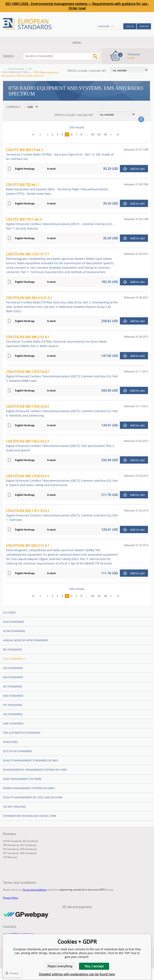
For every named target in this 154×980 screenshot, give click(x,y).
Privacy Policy (11, 898)
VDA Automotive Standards (22, 733)
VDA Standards (28, 853)
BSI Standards (13, 649)
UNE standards (13, 723)
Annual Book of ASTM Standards (25, 640)
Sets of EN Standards (17, 751)
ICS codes (9, 612)
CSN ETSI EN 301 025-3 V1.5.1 (62, 554)
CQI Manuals (10, 857)
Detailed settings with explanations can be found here (77, 974)
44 (93, 134)
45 (99, 134)
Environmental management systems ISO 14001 (35, 770)
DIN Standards (13, 677)
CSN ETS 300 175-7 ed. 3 (60, 224)
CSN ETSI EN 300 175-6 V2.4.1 (62, 411)
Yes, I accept (94, 966)
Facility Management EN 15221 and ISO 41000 (33, 797)
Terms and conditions (34, 890)
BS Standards (30, 841)
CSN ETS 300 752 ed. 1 (57, 189)
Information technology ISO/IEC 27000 (29, 816)
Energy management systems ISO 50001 (29, 788)
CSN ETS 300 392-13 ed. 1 (60, 154)
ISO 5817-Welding (14, 807)
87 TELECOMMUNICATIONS (17, 71)
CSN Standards (16, 69)
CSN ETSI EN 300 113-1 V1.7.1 (60, 263)
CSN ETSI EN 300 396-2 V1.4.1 (56, 341)
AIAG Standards (14, 622)
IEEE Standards (13, 696)
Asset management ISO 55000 (22, 779)
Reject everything (60, 966)
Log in (130, 26)
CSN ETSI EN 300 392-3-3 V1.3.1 (62, 304)
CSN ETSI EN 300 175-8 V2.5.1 (62, 480)
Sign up (144, 26)
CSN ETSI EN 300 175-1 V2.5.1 (62, 515)
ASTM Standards (14, 631)
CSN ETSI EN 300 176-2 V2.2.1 (60, 446)
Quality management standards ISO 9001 (31, 760)
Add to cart (137, 169)
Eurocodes (11, 742)
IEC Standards (13, 686)
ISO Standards (13, 714)
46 (105, 134)
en (112, 26)
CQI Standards (13, 668)
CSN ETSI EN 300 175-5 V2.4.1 (62, 376)
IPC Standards (13, 705)
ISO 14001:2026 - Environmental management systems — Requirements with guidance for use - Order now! (77, 6)
